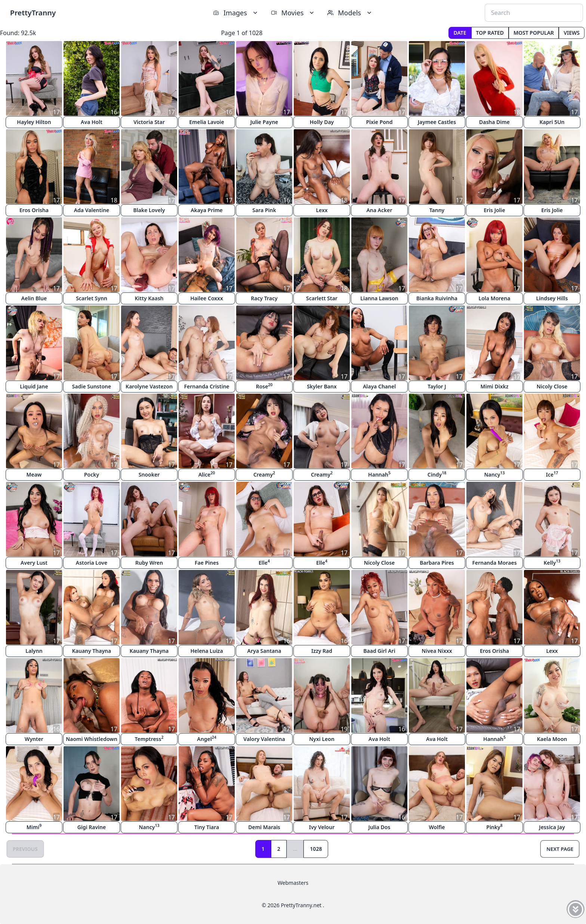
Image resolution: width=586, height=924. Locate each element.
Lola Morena (495, 298)
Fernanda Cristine (206, 386)
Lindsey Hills (552, 298)
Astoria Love (92, 563)
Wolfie (437, 827)
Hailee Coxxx (207, 298)
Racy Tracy (264, 298)
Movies (293, 13)
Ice (552, 474)
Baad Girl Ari (379, 651)
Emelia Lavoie (206, 122)
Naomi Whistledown (92, 739)
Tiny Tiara (207, 827)
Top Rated (490, 33)
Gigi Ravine (92, 827)
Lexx (322, 210)
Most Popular (534, 33)
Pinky (494, 827)
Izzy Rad (322, 651)
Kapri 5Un (552, 122)
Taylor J (437, 386)
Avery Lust (34, 563)
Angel (206, 739)
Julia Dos (380, 827)
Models (350, 13)
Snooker (149, 475)
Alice (207, 474)
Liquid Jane (34, 386)
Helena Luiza (206, 651)
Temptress (149, 739)
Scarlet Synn (92, 298)
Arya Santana (264, 651)
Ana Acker (379, 210)
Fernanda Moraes (494, 563)
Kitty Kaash (149, 298)
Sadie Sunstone (92, 386)
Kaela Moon (552, 739)
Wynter (34, 739)
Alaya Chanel (379, 386)
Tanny (437, 210)
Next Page (560, 849)
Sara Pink (264, 210)
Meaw (34, 475)
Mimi (34, 827)
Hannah (379, 474)
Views (572, 33)
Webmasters (293, 883)
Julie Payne (264, 122)
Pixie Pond (379, 122)
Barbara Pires (437, 563)
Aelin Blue (34, 298)
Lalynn (34, 651)
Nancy (495, 474)
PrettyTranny (33, 13)
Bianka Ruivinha (437, 298)
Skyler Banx (322, 386)
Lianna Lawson (379, 298)
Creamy (264, 474)
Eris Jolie (494, 210)
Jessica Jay (552, 827)
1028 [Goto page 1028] (316, 849)
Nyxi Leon (322, 739)
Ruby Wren (149, 563)
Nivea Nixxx (437, 651)
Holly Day (322, 122)
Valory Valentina (264, 739)
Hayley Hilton (34, 122)
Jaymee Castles (437, 122)
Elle (264, 562)
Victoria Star (149, 122)
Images (236, 13)
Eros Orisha (34, 210)
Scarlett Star (322, 298)
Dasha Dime (494, 122)
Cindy (437, 474)
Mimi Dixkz (494, 386)
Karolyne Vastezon (149, 386)
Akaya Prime (207, 210)
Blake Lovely (149, 210)
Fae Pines (207, 563)
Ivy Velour (322, 827)
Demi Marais (264, 827)
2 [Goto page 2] (279, 849)
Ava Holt (92, 122)
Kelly (552, 562)
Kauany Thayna (92, 651)
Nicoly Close (552, 386)
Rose (264, 386)
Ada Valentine (92, 210)
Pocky (92, 475)
